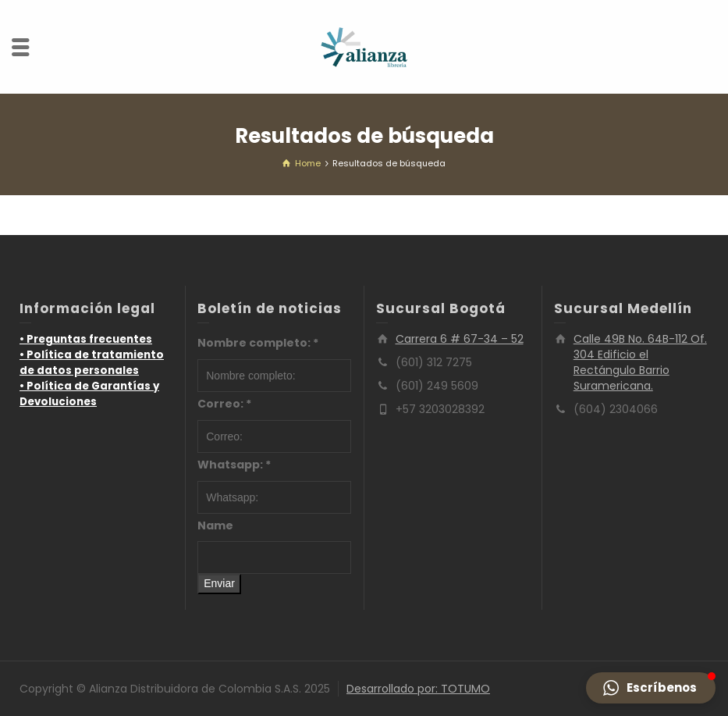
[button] (651, 688)
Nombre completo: (258, 343)
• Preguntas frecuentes (86, 339)
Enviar (219, 583)
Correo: (224, 404)
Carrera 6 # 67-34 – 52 (460, 339)
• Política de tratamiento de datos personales (92, 363)
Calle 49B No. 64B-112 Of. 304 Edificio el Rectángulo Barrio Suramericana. (640, 362)
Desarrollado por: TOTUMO (418, 689)
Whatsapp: (234, 465)
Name (215, 525)
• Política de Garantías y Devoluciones (89, 394)
